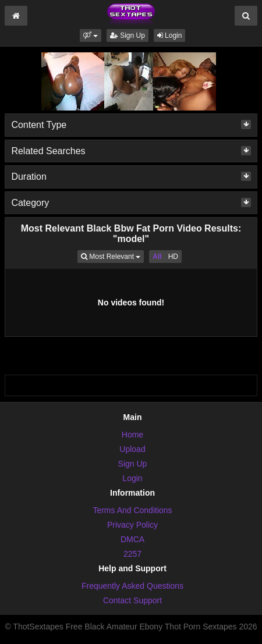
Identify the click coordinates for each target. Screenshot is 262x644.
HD (173, 257)
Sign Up (128, 35)
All (157, 257)
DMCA (132, 539)
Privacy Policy (132, 525)
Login (170, 35)
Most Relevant (112, 256)
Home (132, 435)
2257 (132, 554)
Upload (132, 449)
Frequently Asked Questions (132, 586)
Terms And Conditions (132, 510)
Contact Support (132, 600)
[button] (91, 35)
